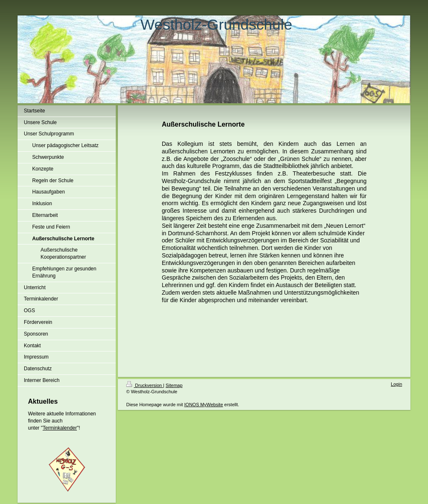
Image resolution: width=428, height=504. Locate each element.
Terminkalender (60, 428)
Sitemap (174, 385)
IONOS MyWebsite (204, 405)
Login (396, 384)
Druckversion (145, 385)
